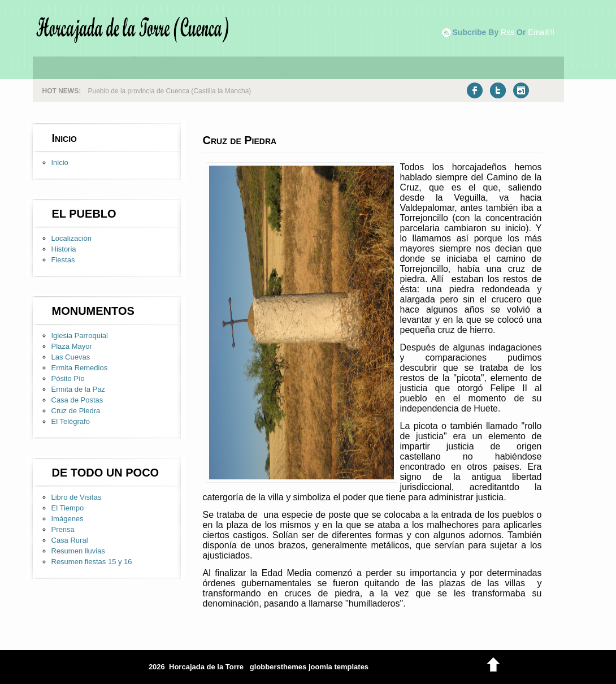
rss (507, 32)
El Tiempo (68, 508)
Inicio (60, 163)
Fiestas (63, 260)
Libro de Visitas (77, 497)
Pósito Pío (68, 378)
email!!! (541, 32)
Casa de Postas (77, 400)
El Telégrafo (71, 421)
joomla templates (339, 667)
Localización (72, 238)
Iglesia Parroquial (80, 335)
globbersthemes (278, 667)
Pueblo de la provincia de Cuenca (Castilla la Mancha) (170, 91)
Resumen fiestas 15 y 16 (92, 562)
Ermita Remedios (80, 368)
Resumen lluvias (78, 551)
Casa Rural (70, 540)
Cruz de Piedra (76, 411)
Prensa (63, 529)
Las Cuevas (71, 357)
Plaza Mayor (72, 346)
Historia (64, 249)
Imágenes (68, 519)
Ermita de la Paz (78, 389)
